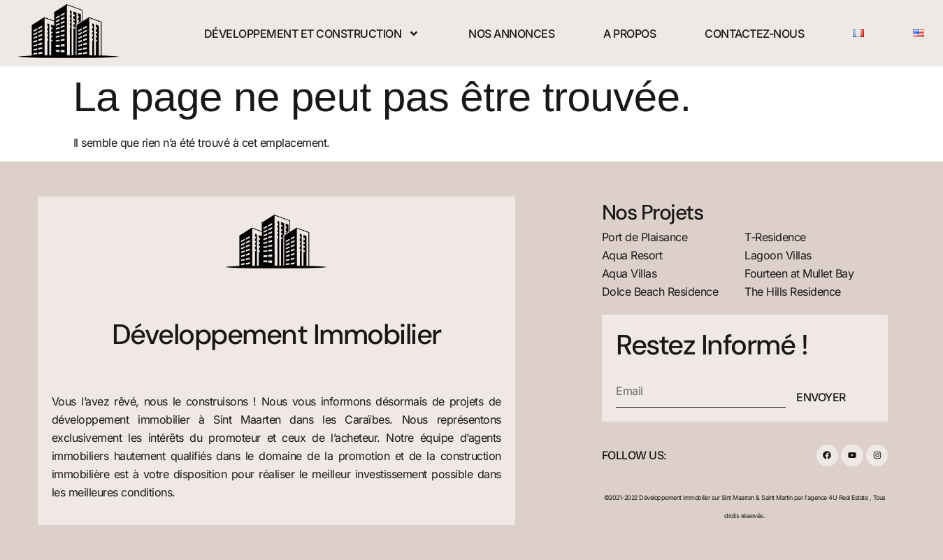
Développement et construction (312, 34)
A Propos (629, 34)
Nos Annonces (511, 34)
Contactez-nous (754, 34)
